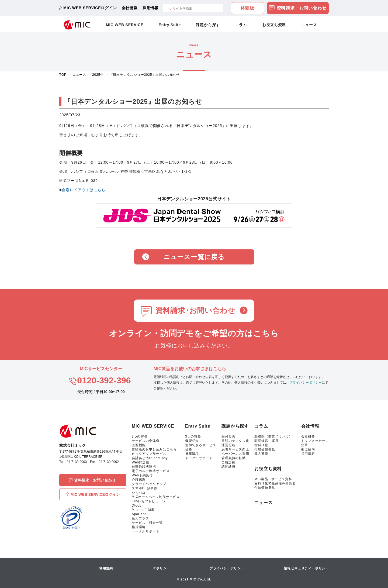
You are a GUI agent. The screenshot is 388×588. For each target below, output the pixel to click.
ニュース (309, 25)
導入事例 (261, 454)
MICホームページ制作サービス (156, 497)
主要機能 (139, 445)
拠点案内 (308, 449)
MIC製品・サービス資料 (273, 479)
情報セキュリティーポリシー (306, 568)
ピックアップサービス (149, 454)
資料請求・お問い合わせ (298, 8)
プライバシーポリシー (306, 383)
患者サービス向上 (235, 449)
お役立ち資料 (274, 25)
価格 (189, 449)
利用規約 (106, 568)
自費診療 (228, 462)
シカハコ (139, 493)
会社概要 (308, 436)
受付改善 (228, 436)
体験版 (247, 8)
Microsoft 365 (143, 510)
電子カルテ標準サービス (151, 471)
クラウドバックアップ (149, 484)
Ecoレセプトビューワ (149, 501)
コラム (241, 25)
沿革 (305, 445)
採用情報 (150, 8)
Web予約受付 (142, 475)
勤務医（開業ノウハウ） (273, 436)
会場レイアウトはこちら (84, 190)
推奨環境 (139, 527)
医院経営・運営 (266, 441)
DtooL (137, 506)
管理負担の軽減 (234, 458)
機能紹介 (192, 441)
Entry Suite (170, 25)
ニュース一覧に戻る (194, 257)
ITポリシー (161, 568)
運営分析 (228, 445)
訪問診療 (228, 467)
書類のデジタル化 (235, 441)
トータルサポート (145, 531)
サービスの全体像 (145, 441)
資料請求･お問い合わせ (195, 311)
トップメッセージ (315, 441)
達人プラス (140, 518)
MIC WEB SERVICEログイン (90, 8)
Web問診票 (141, 462)
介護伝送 (139, 480)
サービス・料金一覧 (147, 523)
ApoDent (139, 514)
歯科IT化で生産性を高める (275, 483)
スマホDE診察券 (145, 488)
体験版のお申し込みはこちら (154, 449)
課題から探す (208, 25)
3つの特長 (140, 436)
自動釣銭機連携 (144, 467)
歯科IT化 (261, 445)
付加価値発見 (265, 449)
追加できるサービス (201, 445)
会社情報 (130, 8)
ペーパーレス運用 (235, 454)
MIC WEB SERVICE (125, 25)
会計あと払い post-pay (150, 458)
